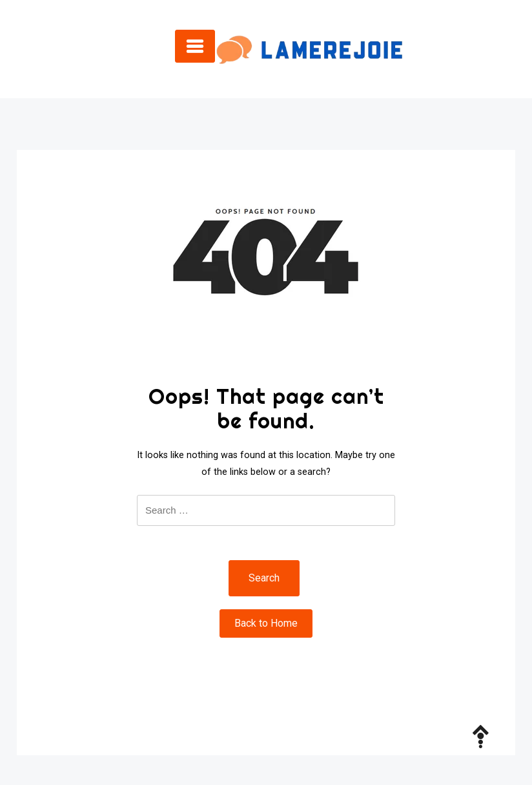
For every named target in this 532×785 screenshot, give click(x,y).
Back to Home (266, 623)
